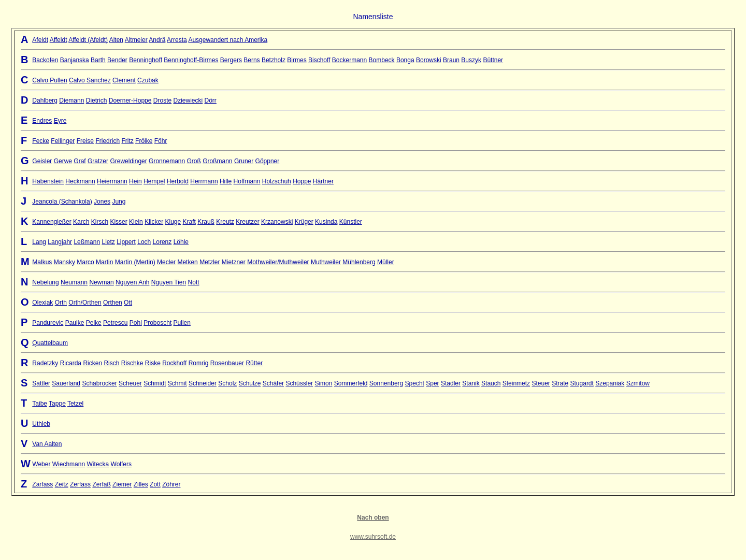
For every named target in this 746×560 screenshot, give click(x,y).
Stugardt (582, 383)
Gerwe (63, 161)
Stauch (491, 383)
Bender (117, 60)
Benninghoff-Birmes (191, 60)
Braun (451, 60)
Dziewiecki (188, 100)
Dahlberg (45, 100)
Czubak (148, 80)
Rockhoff (174, 363)
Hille (226, 181)
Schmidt (155, 383)
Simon (323, 383)
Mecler (166, 262)
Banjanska (75, 60)
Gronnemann (167, 161)
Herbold (178, 181)
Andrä (157, 40)
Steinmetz (516, 383)
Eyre (60, 121)
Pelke (94, 323)
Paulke (75, 323)
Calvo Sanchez (90, 80)
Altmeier (136, 40)
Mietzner (234, 262)
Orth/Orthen (85, 303)
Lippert (126, 242)
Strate (560, 383)
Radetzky (45, 363)
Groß (194, 161)
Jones (102, 202)
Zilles (141, 484)
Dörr (211, 100)
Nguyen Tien (169, 282)
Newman (101, 282)
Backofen (45, 60)
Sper (432, 383)
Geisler (42, 161)
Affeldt (59, 40)
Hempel (154, 181)
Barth (98, 60)
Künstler (351, 222)
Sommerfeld (351, 383)
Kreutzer (247, 222)
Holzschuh (277, 181)
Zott (155, 484)
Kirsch (100, 222)
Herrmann (204, 181)
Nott (194, 282)
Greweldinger (128, 161)
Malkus (42, 262)
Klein (136, 222)
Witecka (98, 464)
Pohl (136, 323)
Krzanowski (277, 222)
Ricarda (71, 363)
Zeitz (62, 484)
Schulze (250, 383)
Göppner (268, 161)
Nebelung (45, 282)
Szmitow (638, 383)
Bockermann (349, 60)
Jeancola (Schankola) (62, 202)
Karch (81, 222)
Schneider (203, 383)
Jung (119, 202)
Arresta (177, 40)
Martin (104, 262)
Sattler (41, 383)
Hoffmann (247, 181)
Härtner (323, 181)
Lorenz (162, 242)
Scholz (227, 383)
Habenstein (48, 181)
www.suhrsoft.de (373, 537)
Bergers (231, 60)
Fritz (127, 141)
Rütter (254, 363)
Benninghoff (146, 60)
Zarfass (42, 484)
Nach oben (373, 518)
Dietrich (97, 100)
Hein (135, 181)
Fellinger (63, 141)
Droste (162, 100)
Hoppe (302, 181)
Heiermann (112, 181)
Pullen (182, 323)
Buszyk (471, 60)
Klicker (154, 222)
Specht (415, 383)
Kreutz (225, 222)
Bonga (405, 60)
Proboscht (157, 323)
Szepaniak (610, 383)
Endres (42, 121)
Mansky (64, 262)
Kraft (189, 222)
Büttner (493, 60)
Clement (124, 80)
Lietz (108, 242)
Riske (153, 363)
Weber (41, 464)
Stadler (451, 383)
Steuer (541, 383)
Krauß (206, 222)
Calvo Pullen (49, 80)
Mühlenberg (359, 262)
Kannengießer (52, 222)
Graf (80, 161)
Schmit (177, 383)
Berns (252, 60)
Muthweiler (326, 262)
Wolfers (121, 464)
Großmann (217, 161)
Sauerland (66, 383)
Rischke (132, 363)
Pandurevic (48, 323)
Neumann (74, 282)
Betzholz (274, 60)
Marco (85, 262)
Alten (116, 40)
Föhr (161, 141)
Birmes (297, 60)
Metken (187, 262)
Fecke (41, 141)
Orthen (113, 303)
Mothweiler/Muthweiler (278, 262)
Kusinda (326, 222)
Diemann (71, 100)
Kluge (173, 222)
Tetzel (75, 404)
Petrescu (115, 323)
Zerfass (80, 484)
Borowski (429, 60)
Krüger (304, 222)
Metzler (210, 262)
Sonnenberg (386, 383)
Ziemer (122, 484)
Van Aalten (47, 444)
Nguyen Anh (132, 282)
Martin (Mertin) (135, 262)
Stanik (471, 383)
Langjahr (60, 242)
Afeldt (40, 40)
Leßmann (87, 242)
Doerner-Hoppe (130, 100)
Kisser (118, 222)
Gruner (244, 161)
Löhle (181, 242)
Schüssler (299, 383)
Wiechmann (69, 464)
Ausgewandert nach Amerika (228, 40)
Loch (144, 242)
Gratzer (98, 161)
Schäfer (273, 383)
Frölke (144, 141)
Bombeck (382, 60)
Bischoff (319, 60)
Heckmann (80, 181)
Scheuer (130, 383)
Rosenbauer (227, 363)
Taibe (40, 404)
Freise (85, 141)
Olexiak (42, 303)
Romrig (199, 363)
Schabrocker (99, 383)
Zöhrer (171, 484)
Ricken (92, 363)
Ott (128, 303)
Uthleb (41, 424)
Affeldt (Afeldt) (88, 40)
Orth (61, 303)
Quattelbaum (50, 343)
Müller (386, 262)
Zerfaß (101, 484)
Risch (111, 363)
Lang (39, 242)
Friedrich (107, 141)
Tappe (57, 404)
